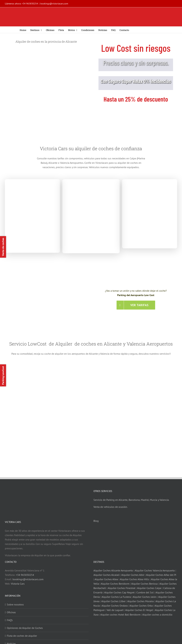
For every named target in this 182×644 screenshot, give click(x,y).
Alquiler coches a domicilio (157, 614)
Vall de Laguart (115, 609)
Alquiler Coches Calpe (149, 587)
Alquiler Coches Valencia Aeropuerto (155, 570)
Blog (96, 520)
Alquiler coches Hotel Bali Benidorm (120, 614)
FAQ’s (10, 619)
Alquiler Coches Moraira (140, 601)
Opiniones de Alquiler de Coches (25, 627)
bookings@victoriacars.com (54, 4)
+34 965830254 (30, 4)
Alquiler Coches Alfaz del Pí (161, 574)
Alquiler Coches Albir (133, 574)
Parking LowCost (3, 375)
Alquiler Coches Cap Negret (119, 592)
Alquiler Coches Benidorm (115, 583)
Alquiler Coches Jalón (145, 596)
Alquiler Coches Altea (106, 579)
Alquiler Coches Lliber (113, 601)
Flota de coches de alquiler (22, 635)
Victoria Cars (18, 583)
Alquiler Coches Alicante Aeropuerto (114, 570)
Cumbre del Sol (145, 592)
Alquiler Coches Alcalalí (106, 574)
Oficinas (11, 612)
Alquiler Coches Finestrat (122, 587)
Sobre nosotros (15, 604)
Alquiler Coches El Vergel (139, 609)
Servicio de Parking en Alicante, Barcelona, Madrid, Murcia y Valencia (131, 499)
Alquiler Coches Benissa (144, 583)
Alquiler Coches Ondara (115, 605)
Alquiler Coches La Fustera (116, 596)
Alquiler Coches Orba (141, 605)
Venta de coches (3, 247)
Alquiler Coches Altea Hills (134, 579)
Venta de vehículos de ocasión (110, 506)
